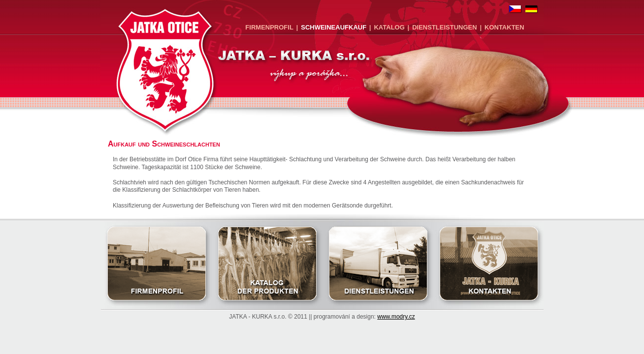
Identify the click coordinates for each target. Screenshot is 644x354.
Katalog (389, 27)
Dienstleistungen (444, 27)
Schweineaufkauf (334, 27)
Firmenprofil (269, 27)
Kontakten (504, 27)
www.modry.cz (396, 317)
